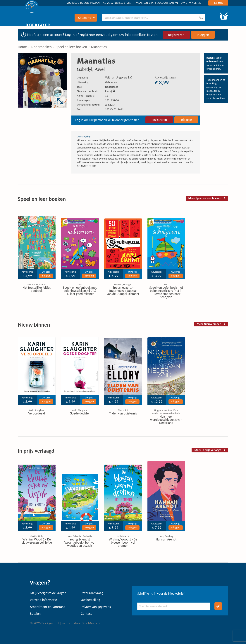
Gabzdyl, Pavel (91, 69)
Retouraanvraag (92, 593)
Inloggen (218, 3)
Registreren (176, 35)
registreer (87, 35)
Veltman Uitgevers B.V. (119, 77)
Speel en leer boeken (71, 47)
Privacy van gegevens (96, 607)
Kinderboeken (41, 47)
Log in (70, 35)
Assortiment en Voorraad (48, 607)
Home (22, 47)
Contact (86, 614)
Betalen (35, 614)
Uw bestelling (90, 600)
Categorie (86, 18)
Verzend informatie (43, 600)
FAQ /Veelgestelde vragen (48, 593)
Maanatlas (99, 47)
